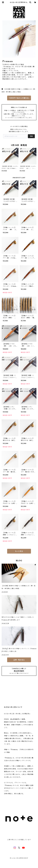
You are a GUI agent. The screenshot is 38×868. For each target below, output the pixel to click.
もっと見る (19, 551)
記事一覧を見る (19, 660)
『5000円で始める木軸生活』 (19, 98)
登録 (31, 136)
